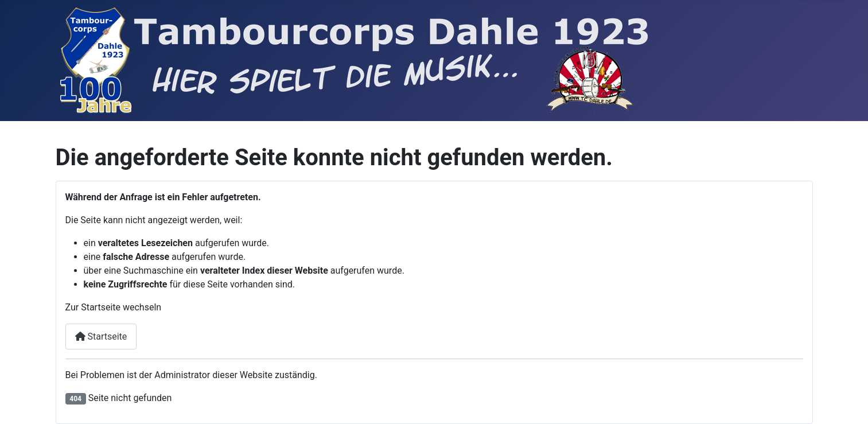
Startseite (101, 337)
